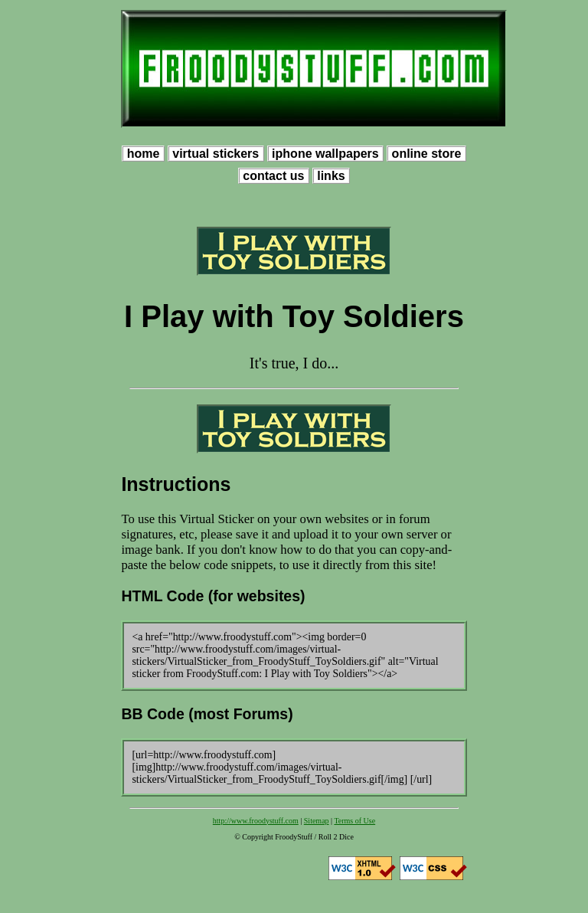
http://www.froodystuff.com (256, 821)
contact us (274, 176)
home (143, 154)
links (331, 176)
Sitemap (317, 821)
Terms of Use (354, 821)
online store (426, 154)
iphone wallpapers (325, 154)
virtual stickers (216, 154)
